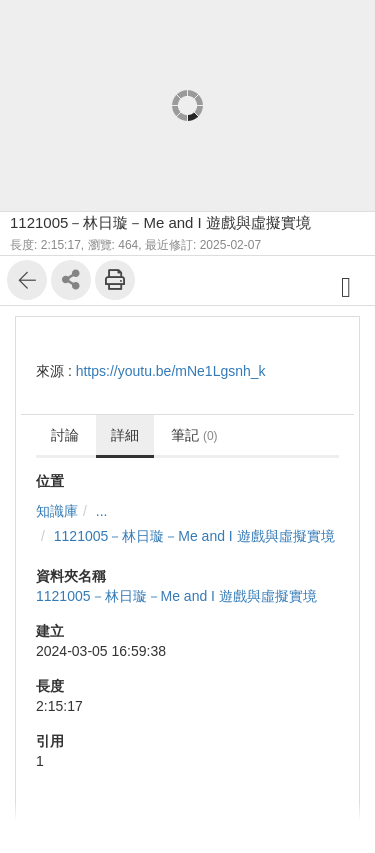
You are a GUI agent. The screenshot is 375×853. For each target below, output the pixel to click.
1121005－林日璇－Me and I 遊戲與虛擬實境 (194, 536)
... (102, 511)
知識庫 (57, 511)
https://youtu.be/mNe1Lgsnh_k (171, 371)
